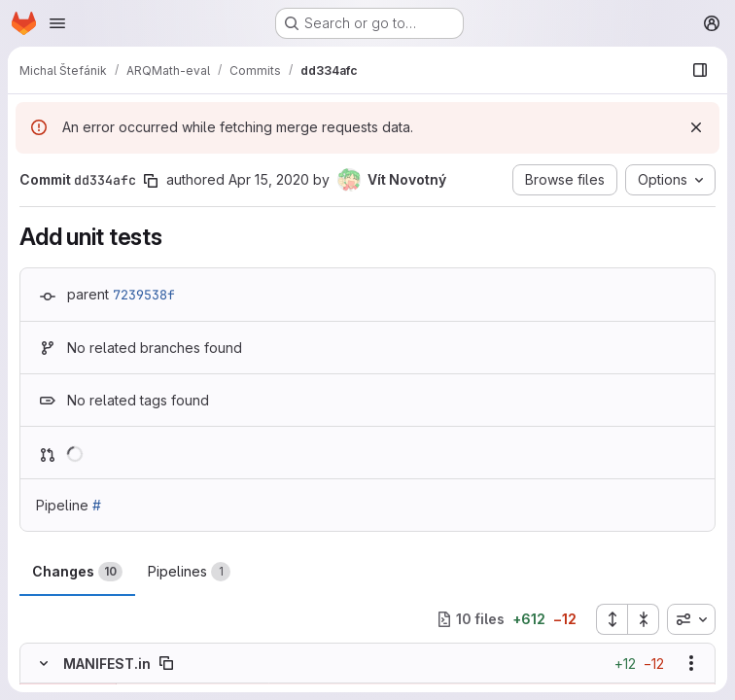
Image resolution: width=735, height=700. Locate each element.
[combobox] (691, 619)
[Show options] (691, 663)
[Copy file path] (166, 663)
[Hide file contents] (44, 663)
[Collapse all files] (644, 619)
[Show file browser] (700, 70)
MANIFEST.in (107, 664)
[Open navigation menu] (57, 23)
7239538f (144, 295)
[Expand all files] (612, 619)
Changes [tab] (77, 572)
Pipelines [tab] (189, 572)
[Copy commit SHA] (151, 181)
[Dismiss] (696, 127)
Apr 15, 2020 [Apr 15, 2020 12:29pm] (269, 179)
